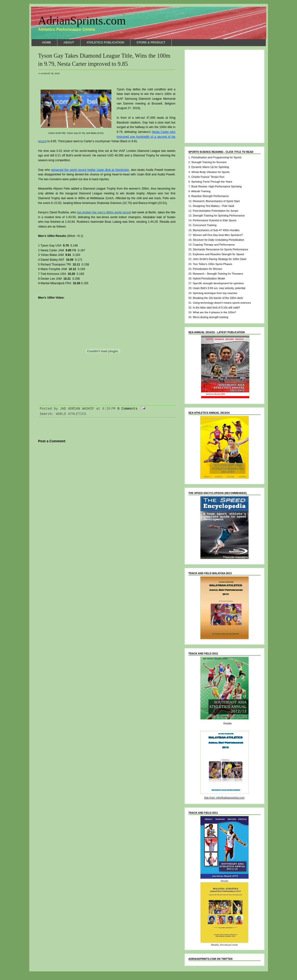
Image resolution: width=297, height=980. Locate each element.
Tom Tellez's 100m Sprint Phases (212, 264)
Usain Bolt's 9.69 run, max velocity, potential (219, 288)
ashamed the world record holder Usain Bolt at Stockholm (90, 170)
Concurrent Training (205, 225)
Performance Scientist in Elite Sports (215, 220)
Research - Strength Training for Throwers (218, 274)
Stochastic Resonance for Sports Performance (220, 249)
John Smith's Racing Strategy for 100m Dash (220, 259)
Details (228, 723)
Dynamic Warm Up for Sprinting (210, 167)
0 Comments (127, 409)
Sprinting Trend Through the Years (212, 182)
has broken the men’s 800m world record (104, 212)
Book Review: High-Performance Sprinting (217, 186)
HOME (47, 43)
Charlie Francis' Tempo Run (208, 177)
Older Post (165, 517)
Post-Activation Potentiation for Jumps (215, 211)
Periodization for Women (207, 269)
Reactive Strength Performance (210, 196)
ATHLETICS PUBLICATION (105, 43)
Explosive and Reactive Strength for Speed (218, 254)
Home (107, 517)
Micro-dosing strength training (210, 317)
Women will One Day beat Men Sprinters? (218, 235)
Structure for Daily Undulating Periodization (218, 240)
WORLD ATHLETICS (71, 414)
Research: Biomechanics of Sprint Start (216, 201)
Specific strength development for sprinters (218, 283)
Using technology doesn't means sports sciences (222, 303)
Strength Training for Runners (209, 162)
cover (235, 945)
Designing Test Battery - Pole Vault (213, 206)
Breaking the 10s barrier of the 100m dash (218, 298)
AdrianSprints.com (82, 21)
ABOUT (69, 43)
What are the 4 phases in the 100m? (214, 312)
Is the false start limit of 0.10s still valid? (216, 308)
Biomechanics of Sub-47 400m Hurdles (216, 230)
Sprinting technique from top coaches (215, 293)
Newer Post (48, 517)
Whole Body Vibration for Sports (210, 172)
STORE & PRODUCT (151, 43)
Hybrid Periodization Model (209, 278)
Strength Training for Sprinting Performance (219, 216)
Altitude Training (201, 191)
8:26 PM (109, 409)
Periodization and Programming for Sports (216, 157)
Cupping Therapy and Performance (214, 245)
